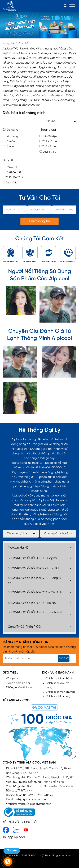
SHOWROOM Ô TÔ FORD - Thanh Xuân (35, 615)
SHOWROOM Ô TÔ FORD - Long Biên (34, 569)
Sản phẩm (24, 43)
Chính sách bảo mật (58, 696)
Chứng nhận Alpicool (19, 687)
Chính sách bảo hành (59, 679)
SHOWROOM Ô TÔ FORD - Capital (33, 558)
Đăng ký (64, 658)
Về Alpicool (13, 679)
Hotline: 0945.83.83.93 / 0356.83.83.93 (29, 795)
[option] (39, 25)
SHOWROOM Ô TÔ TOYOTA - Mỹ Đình (35, 593)
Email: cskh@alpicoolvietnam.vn (26, 799)
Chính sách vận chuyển (60, 692)
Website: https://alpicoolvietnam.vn (29, 804)
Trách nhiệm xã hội (18, 683)
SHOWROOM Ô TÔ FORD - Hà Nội (32, 603)
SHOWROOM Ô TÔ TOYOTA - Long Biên (35, 581)
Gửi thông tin (40, 221)
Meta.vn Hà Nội (19, 548)
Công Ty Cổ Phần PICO (24, 627)
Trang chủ (8, 43)
